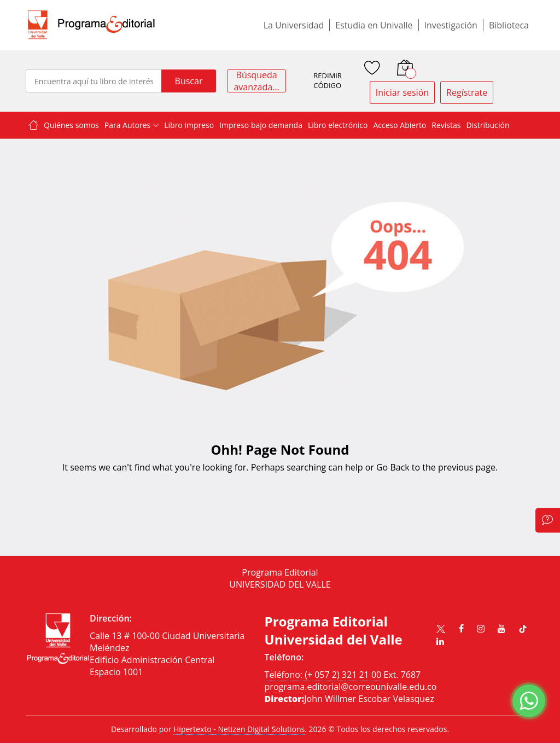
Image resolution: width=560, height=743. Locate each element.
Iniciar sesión (402, 92)
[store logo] (91, 25)
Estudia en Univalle (374, 25)
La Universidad (294, 25)
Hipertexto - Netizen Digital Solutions (239, 729)
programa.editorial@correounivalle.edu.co (351, 687)
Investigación (451, 25)
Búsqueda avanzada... (256, 81)
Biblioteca (509, 25)
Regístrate (467, 92)
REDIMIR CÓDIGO (328, 81)
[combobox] (94, 81)
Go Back (393, 467)
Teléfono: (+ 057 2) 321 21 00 (323, 675)
